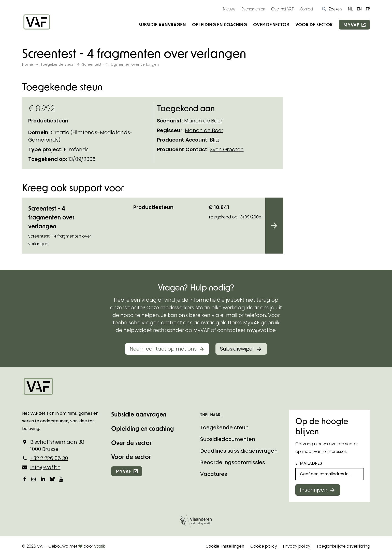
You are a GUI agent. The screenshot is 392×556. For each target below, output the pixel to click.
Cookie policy (264, 546)
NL (350, 9)
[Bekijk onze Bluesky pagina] (52, 479)
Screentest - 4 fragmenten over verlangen (51, 217)
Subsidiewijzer (237, 349)
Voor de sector (314, 24)
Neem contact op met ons (163, 349)
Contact (307, 9)
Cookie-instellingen (225, 546)
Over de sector (271, 24)
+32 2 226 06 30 (49, 458)
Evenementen (253, 9)
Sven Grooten (227, 149)
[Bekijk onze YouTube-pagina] (61, 479)
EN (359, 9)
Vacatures (214, 474)
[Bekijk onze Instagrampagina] (34, 479)
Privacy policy (297, 546)
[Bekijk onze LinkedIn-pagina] (43, 479)
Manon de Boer (203, 121)
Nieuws (229, 9)
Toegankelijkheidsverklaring (343, 546)
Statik (99, 546)
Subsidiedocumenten (228, 439)
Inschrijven (314, 490)
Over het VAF (282, 9)
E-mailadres (309, 463)
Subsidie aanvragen (162, 24)
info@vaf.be (45, 467)
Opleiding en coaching (220, 24)
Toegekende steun (224, 427)
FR (368, 9)
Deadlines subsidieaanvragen (239, 451)
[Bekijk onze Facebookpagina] (25, 479)
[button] (332, 9)
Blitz (215, 140)
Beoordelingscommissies (233, 462)
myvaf (351, 25)
